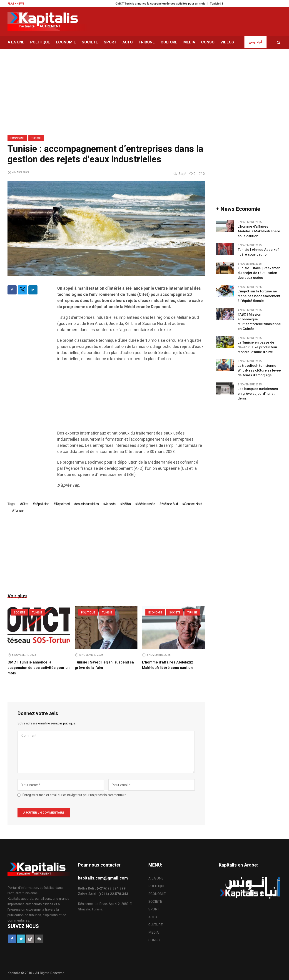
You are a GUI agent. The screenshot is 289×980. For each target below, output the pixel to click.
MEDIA (154, 932)
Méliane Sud (170, 504)
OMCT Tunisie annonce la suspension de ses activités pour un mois (166, 4)
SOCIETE (19, 613)
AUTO (153, 917)
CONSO (154, 940)
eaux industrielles (87, 504)
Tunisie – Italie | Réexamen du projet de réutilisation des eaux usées (259, 273)
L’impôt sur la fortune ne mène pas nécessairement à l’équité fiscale (259, 296)
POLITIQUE (88, 613)
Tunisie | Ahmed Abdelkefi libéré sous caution (259, 252)
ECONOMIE (17, 138)
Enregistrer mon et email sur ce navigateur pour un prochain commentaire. (75, 795)
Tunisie (36, 138)
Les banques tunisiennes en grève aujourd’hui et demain (258, 394)
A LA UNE (156, 878)
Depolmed (63, 504)
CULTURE (156, 925)
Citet (25, 504)
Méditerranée (146, 504)
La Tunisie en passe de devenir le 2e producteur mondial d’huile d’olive (258, 347)
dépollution (42, 504)
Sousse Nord (193, 504)
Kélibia (126, 504)
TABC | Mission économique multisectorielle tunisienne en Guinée (259, 322)
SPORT (154, 909)
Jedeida (110, 504)
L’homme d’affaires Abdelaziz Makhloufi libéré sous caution (168, 665)
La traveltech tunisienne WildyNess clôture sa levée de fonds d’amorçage (259, 371)
